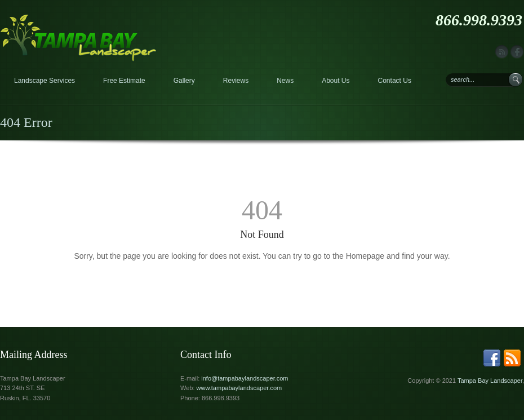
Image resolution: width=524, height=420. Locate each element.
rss (502, 52)
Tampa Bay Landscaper (490, 381)
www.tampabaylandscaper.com (239, 388)
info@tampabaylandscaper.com (245, 378)
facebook (517, 52)
